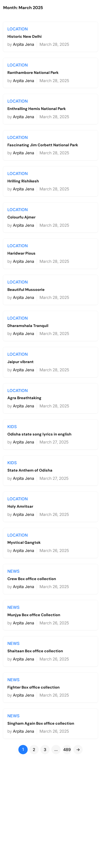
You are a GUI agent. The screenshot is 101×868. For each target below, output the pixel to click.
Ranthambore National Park (33, 73)
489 (67, 750)
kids (12, 427)
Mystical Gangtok (24, 543)
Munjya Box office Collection (34, 615)
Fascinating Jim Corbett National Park (43, 145)
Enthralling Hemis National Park (37, 109)
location (18, 29)
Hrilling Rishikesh (23, 181)
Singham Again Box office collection (41, 724)
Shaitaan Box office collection (35, 651)
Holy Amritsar (20, 507)
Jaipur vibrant (20, 362)
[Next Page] (78, 750)
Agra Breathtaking (24, 398)
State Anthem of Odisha (30, 471)
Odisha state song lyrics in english (39, 434)
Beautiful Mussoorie (26, 290)
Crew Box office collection (32, 579)
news (13, 571)
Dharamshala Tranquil (28, 326)
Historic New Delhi (25, 37)
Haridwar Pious (21, 254)
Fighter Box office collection (33, 688)
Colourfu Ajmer (21, 217)
